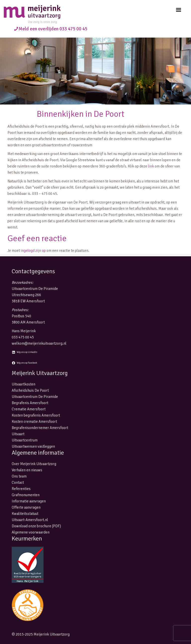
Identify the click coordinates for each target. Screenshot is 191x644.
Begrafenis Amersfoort (30, 403)
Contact (18, 483)
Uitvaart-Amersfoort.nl (30, 520)
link (151, 166)
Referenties (21, 489)
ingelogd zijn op (33, 251)
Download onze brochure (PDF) (36, 526)
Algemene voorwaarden (31, 532)
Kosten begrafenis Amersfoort (36, 415)
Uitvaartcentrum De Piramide (35, 397)
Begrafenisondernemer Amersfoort (40, 428)
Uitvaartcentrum (25, 440)
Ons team (19, 476)
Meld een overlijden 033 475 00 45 (53, 29)
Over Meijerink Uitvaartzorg (34, 464)
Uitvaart (18, 434)
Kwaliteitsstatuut (25, 514)
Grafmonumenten (26, 495)
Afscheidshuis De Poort (30, 390)
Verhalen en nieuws (27, 470)
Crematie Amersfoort (29, 409)
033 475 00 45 (23, 337)
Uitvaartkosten (24, 384)
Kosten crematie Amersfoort (34, 422)
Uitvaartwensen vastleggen (33, 446)
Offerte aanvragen (26, 507)
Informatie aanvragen (29, 501)
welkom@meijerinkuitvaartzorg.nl (39, 343)
